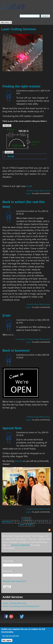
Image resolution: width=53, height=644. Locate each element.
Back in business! (16, 350)
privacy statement (21, 545)
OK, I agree (7, 642)
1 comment (20, 339)
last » (31, 525)
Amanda (20, 461)
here (28, 186)
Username (9, 561)
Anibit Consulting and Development (21, 606)
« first (26, 519)
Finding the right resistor (21, 86)
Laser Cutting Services (19, 29)
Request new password (14, 581)
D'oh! (7, 316)
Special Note (12, 428)
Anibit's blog (33, 191)
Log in (29, 194)
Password (8, 571)
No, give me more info (11, 637)
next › (22, 525)
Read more (45, 191)
